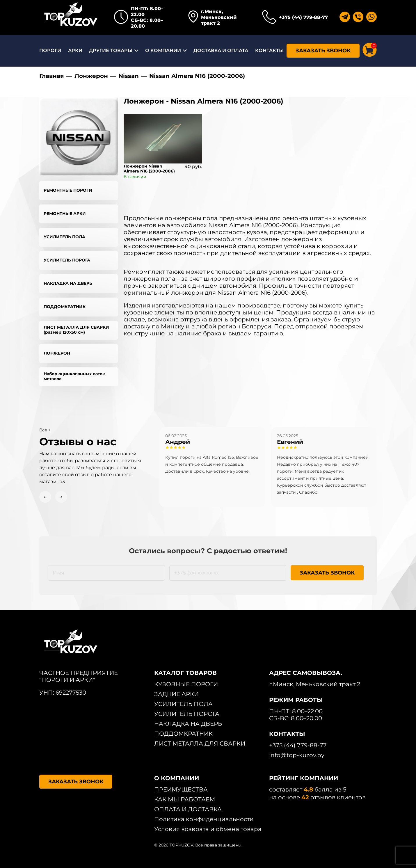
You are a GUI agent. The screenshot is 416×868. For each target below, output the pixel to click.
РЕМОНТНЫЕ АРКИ (65, 214)
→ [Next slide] (61, 497)
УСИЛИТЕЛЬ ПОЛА (64, 237)
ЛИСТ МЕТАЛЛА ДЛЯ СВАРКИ (200, 744)
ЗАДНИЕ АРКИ (176, 694)
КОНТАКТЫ (269, 50)
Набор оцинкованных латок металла (74, 376)
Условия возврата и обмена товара (208, 829)
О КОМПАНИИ (163, 50)
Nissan (129, 76)
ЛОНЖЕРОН (57, 353)
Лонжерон (91, 76)
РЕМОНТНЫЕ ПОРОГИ (68, 190)
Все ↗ (45, 430)
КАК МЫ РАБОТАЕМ (185, 799)
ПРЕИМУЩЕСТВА (181, 789)
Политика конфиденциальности (204, 819)
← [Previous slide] (45, 497)
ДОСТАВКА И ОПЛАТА (221, 50)
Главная (52, 76)
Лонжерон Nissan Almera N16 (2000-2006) (149, 169)
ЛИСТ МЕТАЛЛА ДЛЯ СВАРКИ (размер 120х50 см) (76, 330)
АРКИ (75, 50)
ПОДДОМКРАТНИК (65, 307)
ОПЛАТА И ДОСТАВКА (188, 809)
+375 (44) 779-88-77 (303, 17)
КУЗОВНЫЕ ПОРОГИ (186, 684)
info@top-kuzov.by (297, 755)
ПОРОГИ (50, 50)
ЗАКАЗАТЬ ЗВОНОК (323, 51)
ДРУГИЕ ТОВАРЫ (111, 50)
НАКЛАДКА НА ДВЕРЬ (68, 283)
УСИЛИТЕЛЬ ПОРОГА (67, 260)
